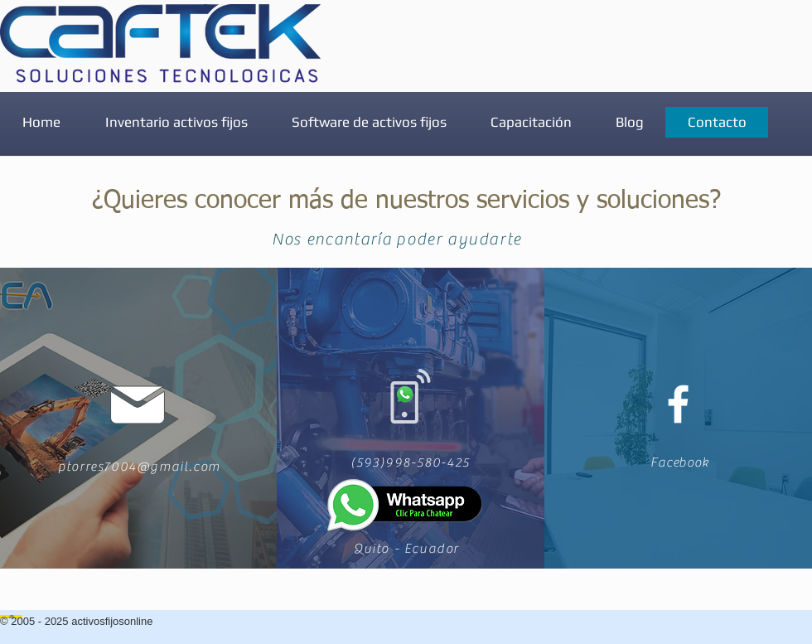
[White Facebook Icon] (678, 404)
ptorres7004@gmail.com (139, 467)
